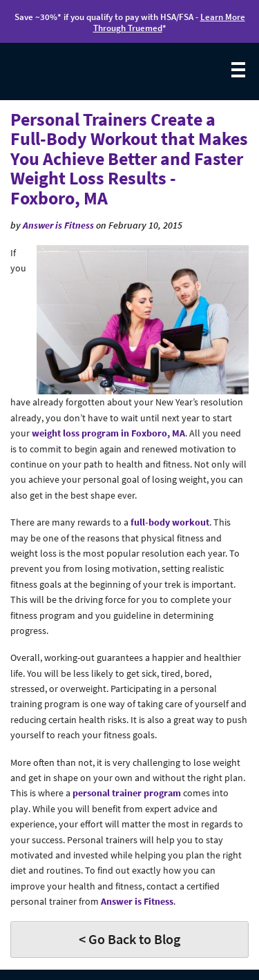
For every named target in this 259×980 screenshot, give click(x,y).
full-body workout (170, 522)
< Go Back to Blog (129, 939)
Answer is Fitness (58, 225)
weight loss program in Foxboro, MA (108, 433)
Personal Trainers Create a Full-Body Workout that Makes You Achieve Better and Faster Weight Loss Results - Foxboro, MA (129, 158)
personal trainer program (127, 793)
